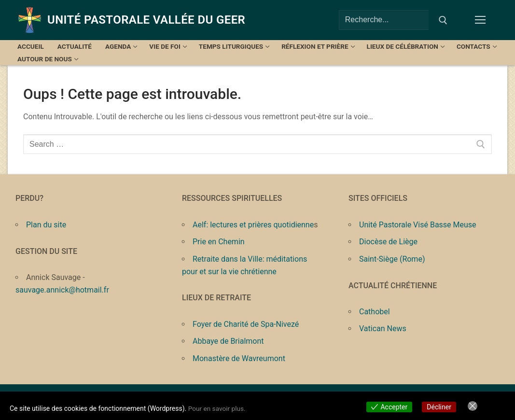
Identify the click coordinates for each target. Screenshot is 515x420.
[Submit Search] (443, 20)
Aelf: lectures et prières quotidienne (253, 225)
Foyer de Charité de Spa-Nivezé (246, 324)
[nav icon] (482, 20)
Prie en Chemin (219, 242)
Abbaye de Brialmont (228, 341)
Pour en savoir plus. (218, 408)
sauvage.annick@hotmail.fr (62, 290)
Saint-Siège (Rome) (392, 259)
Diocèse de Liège (388, 242)
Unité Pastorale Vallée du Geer (146, 20)
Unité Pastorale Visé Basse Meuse (418, 225)
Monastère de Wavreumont (239, 358)
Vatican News (383, 329)
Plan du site (46, 225)
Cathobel (375, 312)
